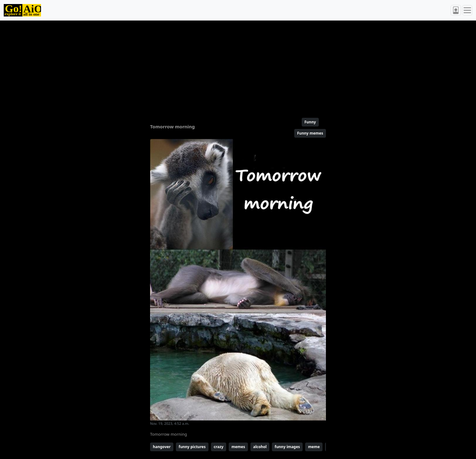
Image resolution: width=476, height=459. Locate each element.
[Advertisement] (223, 67)
